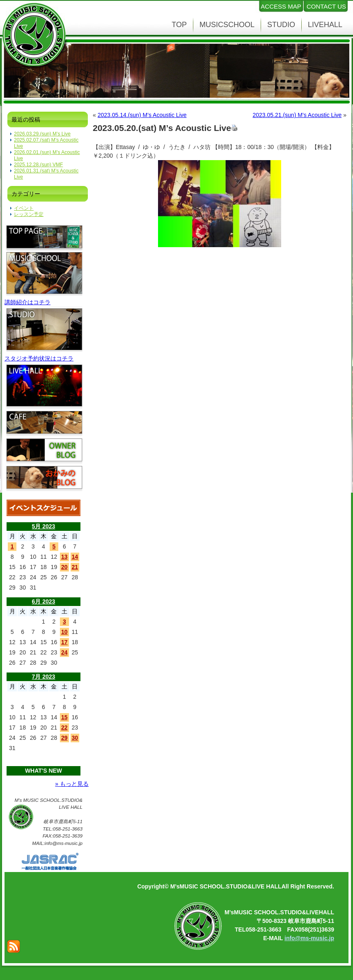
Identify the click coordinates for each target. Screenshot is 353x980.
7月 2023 (44, 677)
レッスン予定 (29, 214)
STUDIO (281, 25)
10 (64, 632)
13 (64, 557)
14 (75, 557)
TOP (179, 25)
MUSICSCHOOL (227, 25)
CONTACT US (326, 6)
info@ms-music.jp (309, 938)
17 (64, 642)
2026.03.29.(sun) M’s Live (42, 134)
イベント (24, 208)
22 (64, 728)
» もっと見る (72, 784)
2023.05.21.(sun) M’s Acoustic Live (297, 115)
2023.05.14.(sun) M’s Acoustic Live (142, 115)
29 (64, 738)
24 (64, 652)
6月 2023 (44, 601)
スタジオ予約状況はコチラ (39, 358)
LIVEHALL (325, 25)
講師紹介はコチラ (28, 302)
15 (64, 717)
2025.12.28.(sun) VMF (38, 165)
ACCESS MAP (281, 6)
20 (64, 567)
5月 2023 (44, 526)
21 (75, 567)
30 (75, 738)
